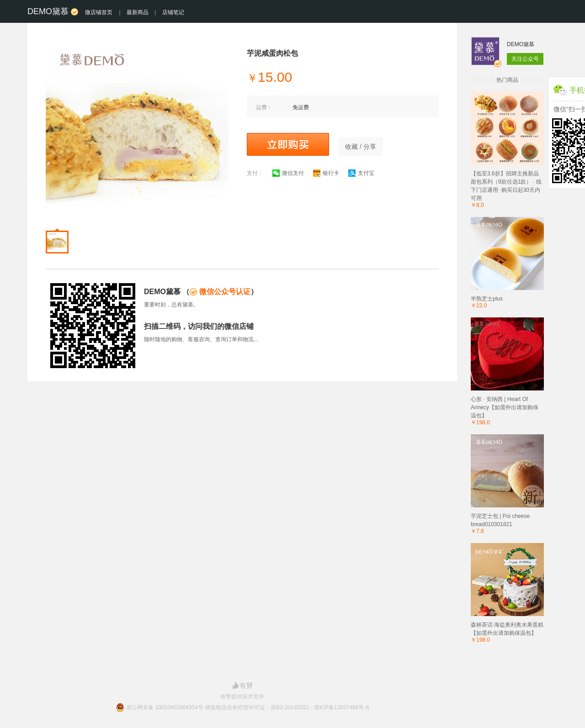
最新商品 (138, 12)
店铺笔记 (173, 12)
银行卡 (326, 173)
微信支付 (288, 173)
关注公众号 (525, 59)
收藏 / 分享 (361, 147)
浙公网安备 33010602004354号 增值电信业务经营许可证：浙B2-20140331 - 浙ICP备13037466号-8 (247, 707)
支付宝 (361, 173)
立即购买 (288, 144)
